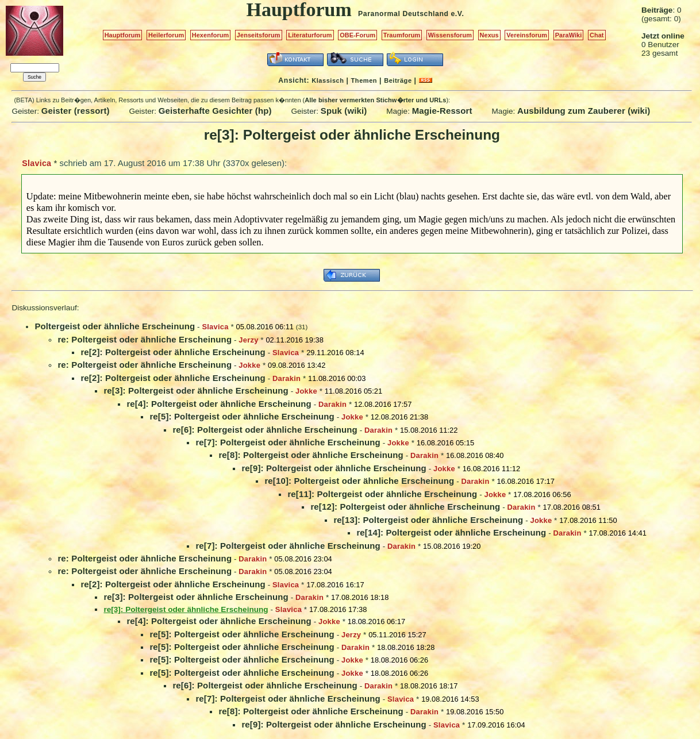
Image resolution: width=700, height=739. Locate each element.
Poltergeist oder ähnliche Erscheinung (115, 326)
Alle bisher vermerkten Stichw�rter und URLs (375, 100)
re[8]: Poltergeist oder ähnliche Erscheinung (311, 455)
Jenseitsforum (259, 35)
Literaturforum (310, 35)
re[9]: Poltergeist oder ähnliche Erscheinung (334, 468)
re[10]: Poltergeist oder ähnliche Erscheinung (359, 481)
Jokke (249, 365)
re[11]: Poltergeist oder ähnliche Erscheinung (382, 494)
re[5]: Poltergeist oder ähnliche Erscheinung (242, 416)
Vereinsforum (527, 35)
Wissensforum (450, 35)
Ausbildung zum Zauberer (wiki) (584, 111)
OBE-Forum (357, 35)
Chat (597, 35)
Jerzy (248, 340)
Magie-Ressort (442, 111)
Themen (364, 80)
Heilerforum (166, 35)
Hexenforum (211, 35)
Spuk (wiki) (344, 111)
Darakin (286, 378)
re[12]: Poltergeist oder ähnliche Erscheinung (405, 507)
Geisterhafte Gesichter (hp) (215, 111)
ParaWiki (569, 35)
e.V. (457, 14)
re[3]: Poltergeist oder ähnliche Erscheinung (196, 390)
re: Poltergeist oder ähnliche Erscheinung (145, 339)
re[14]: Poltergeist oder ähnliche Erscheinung (451, 532)
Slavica (36, 163)
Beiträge (398, 80)
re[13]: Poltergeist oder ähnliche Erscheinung (428, 520)
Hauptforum (123, 35)
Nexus (489, 35)
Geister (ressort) (76, 111)
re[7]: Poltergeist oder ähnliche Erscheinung (288, 442)
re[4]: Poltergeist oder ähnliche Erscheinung (219, 404)
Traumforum (402, 35)
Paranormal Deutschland (403, 14)
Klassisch (328, 80)
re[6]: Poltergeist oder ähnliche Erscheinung (265, 430)
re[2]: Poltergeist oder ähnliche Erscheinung (173, 352)
